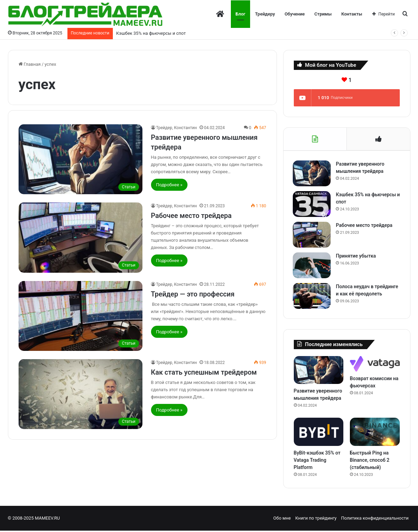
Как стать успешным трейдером (204, 372)
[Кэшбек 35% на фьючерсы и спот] (313, 205)
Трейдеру (265, 14)
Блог (240, 14)
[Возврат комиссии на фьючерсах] (375, 365)
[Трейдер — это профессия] (81, 316)
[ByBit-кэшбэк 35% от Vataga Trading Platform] (319, 434)
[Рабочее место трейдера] (81, 237)
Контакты (352, 14)
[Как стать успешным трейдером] (81, 394)
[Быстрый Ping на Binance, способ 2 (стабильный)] (375, 434)
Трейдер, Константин (177, 128)
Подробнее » (169, 185)
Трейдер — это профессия (193, 294)
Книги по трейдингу (316, 519)
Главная (30, 64)
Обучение (295, 14)
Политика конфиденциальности (375, 519)
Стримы (323, 14)
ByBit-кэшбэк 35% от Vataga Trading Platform (317, 461)
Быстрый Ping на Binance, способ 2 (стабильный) (370, 461)
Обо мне (282, 519)
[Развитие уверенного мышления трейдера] (81, 159)
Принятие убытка (357, 257)
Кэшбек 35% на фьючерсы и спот (151, 33)
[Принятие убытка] (313, 266)
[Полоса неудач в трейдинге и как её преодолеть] (313, 297)
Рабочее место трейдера (191, 216)
